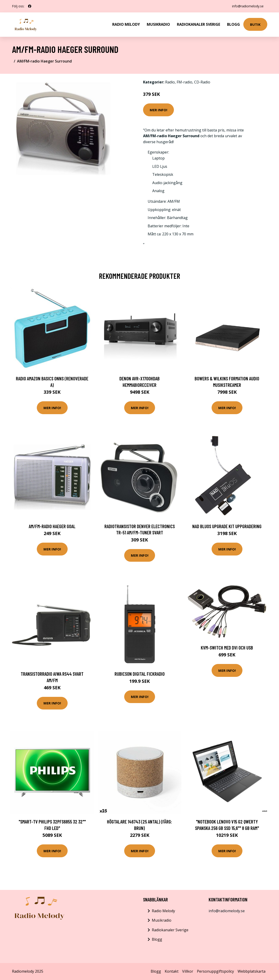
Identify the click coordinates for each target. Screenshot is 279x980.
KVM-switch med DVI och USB (227, 648)
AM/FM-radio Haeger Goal (52, 526)
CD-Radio (202, 82)
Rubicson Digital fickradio (140, 674)
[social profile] (30, 6)
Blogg (233, 24)
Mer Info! (158, 110)
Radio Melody (126, 24)
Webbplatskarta (252, 971)
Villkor (188, 971)
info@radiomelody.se (248, 6)
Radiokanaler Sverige (198, 24)
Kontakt (172, 971)
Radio (170, 82)
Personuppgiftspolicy (215, 971)
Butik (255, 24)
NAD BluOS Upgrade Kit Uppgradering (227, 526)
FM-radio (184, 82)
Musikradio (158, 24)
